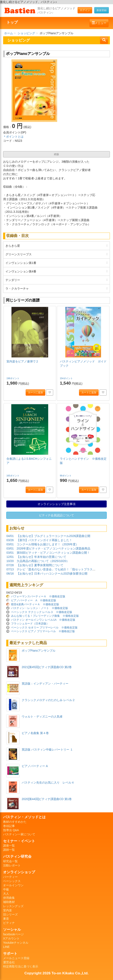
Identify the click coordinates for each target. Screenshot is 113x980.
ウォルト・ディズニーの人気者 (42, 717)
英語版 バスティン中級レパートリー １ (47, 750)
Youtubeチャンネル (16, 943)
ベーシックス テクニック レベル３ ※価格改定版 (42, 612)
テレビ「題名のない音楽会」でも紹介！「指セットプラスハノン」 (60, 569)
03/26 (10, 540)
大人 (6, 894)
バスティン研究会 (17, 856)
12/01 (10, 557)
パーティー (10, 877)
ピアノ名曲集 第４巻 (35, 733)
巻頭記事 (9, 826)
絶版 (56, 154)
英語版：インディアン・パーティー (45, 684)
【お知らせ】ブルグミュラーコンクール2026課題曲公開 (53, 536)
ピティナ (9, 923)
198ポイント (13, 378)
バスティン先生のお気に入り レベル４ (48, 782)
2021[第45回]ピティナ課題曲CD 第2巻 (47, 667)
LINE (6, 947)
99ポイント (66, 476)
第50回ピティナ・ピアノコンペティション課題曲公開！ (53, 553)
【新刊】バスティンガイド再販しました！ (44, 540)
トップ (12, 22)
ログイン (85, 10)
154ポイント (67, 378)
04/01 (10, 536)
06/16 (10, 574)
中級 (6, 889)
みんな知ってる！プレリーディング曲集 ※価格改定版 (45, 616)
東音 (6, 919)
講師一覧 (9, 850)
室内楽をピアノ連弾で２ (23, 361)
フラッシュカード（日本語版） (30, 624)
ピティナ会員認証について (56, 515)
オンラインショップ (19, 872)
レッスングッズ (13, 906)
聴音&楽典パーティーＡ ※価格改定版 (35, 604)
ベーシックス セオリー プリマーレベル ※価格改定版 (44, 627)
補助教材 (9, 902)
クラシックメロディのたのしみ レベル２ (48, 700)
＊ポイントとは (13, 137)
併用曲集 (9, 898)
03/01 (10, 544)
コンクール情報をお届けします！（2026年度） (48, 544)
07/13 (10, 569)
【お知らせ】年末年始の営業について (41, 557)
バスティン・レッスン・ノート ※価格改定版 (40, 608)
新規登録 (102, 10)
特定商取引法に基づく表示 (21, 966)
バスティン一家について (19, 834)
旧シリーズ (10, 914)
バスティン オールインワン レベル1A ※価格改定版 (43, 620)
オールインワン (13, 885)
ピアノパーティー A (35, 766)
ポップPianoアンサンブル (39, 651)
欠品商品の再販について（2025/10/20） (43, 561)
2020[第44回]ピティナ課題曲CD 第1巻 (47, 799)
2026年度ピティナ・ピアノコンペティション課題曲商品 (53, 548)
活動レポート (12, 865)
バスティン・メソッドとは (24, 817)
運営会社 (9, 962)
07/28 (10, 565)
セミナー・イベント (19, 841)
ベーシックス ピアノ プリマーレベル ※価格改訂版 (43, 631)
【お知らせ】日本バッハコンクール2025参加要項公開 (52, 574)
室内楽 (8, 910)
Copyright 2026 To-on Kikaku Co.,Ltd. (56, 973)
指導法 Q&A (11, 830)
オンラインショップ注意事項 (56, 504)
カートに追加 (35, 393)
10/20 (10, 561)
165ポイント (13, 476)
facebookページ (13, 934)
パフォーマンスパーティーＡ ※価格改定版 (38, 596)
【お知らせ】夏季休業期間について (40, 565)
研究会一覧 (10, 861)
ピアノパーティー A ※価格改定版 (34, 600)
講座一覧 (9, 846)
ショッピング (26, 33)
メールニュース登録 (16, 958)
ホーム (9, 33)
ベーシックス (12, 881)
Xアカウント (11, 938)
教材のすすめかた (15, 822)
